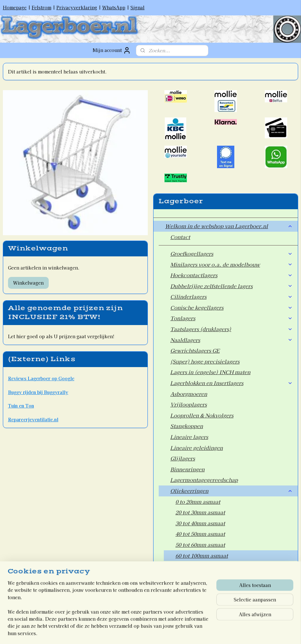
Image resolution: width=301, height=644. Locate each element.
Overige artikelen (192, 588)
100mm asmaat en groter (206, 566)
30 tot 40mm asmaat (200, 523)
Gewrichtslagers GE (195, 350)
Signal (138, 7)
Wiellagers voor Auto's (199, 577)
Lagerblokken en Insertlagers (231, 383)
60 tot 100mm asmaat (202, 555)
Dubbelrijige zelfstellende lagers (231, 286)
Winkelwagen (28, 283)
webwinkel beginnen (159, 632)
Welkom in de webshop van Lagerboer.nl (229, 226)
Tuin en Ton (21, 406)
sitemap (124, 632)
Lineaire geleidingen (196, 448)
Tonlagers (231, 318)
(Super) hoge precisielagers (205, 361)
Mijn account (112, 50)
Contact (180, 237)
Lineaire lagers (189, 437)
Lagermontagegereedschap (204, 480)
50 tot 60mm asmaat (200, 545)
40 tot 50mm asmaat (200, 534)
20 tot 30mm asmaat (200, 512)
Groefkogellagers (231, 253)
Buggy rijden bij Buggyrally (38, 392)
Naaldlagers (231, 340)
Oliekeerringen (231, 491)
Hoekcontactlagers (231, 275)
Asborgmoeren (189, 394)
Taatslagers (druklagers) (231, 329)
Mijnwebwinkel (213, 632)
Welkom (176, 604)
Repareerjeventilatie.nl (33, 419)
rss (136, 632)
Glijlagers (183, 458)
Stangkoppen (187, 426)
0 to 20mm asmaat (198, 502)
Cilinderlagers (231, 296)
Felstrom (42, 7)
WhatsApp (114, 7)
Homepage (15, 7)
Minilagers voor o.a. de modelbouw (231, 264)
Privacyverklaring (77, 7)
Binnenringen (187, 469)
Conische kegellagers (231, 307)
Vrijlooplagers (188, 404)
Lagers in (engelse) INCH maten (210, 372)
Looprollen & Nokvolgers (202, 415)
